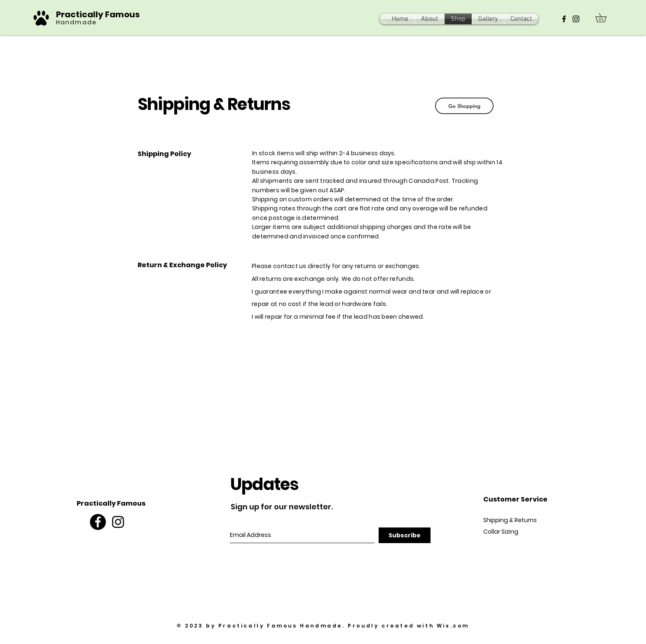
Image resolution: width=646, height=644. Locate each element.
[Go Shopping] (464, 106)
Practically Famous (99, 14)
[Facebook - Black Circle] (98, 522)
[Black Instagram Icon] (576, 19)
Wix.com (453, 626)
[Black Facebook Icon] (564, 19)
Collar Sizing (501, 532)
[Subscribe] (405, 535)
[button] (605, 18)
